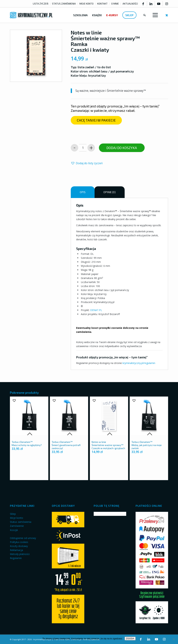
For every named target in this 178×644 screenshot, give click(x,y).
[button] (87, 163)
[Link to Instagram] (167, 4)
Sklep (13, 514)
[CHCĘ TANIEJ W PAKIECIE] (96, 120)
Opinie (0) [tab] (110, 192)
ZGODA (130, 639)
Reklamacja (16, 550)
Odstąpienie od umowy (23, 538)
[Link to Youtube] (159, 4)
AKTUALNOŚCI (130, 4)
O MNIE (115, 4)
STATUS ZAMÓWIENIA (64, 4)
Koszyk (14, 530)
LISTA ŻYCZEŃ (41, 4)
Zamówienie (17, 526)
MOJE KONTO (86, 4)
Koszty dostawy (19, 546)
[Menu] (155, 15)
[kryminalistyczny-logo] (31, 15)
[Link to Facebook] (143, 4)
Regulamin (16, 558)
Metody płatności (20, 554)
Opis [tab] (83, 192)
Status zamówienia (21, 522)
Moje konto (17, 518)
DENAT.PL (96, 310)
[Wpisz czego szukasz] (145, 15)
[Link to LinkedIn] (151, 4)
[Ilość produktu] (83, 148)
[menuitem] (41, 4)
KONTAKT (102, 4)
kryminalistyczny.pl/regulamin (139, 363)
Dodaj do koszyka (122, 148)
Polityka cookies (19, 542)
